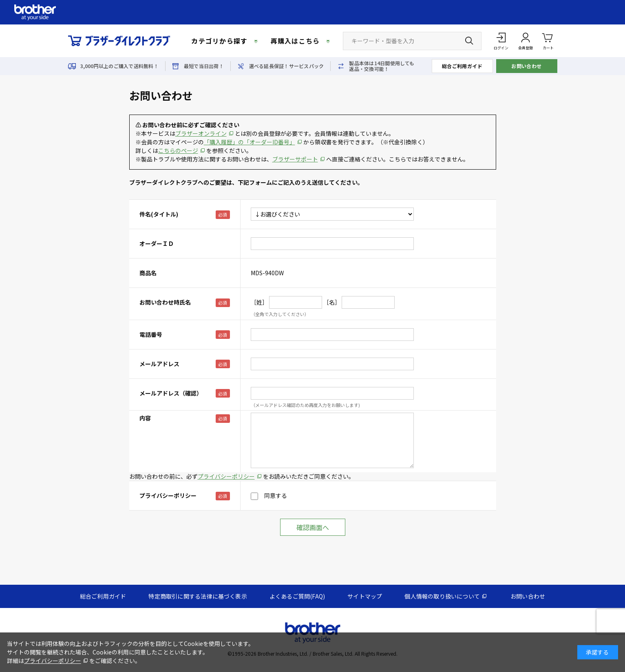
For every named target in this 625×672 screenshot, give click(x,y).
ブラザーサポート (295, 159)
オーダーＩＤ (157, 243)
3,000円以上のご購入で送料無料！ (119, 66)
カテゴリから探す (219, 41)
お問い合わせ (527, 66)
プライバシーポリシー (226, 476)
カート (548, 41)
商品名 (148, 273)
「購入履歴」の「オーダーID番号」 (250, 142)
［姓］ (259, 302)
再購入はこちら (295, 41)
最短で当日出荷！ (204, 66)
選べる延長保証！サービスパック (287, 66)
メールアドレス (159, 364)
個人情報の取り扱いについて (442, 596)
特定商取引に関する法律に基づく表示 (198, 596)
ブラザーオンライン (201, 133)
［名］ (332, 302)
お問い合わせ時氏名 (165, 302)
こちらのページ (178, 150)
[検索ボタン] (469, 41)
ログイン (501, 48)
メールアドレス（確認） (171, 393)
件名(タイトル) (159, 214)
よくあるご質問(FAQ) (297, 596)
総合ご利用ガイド (462, 66)
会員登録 (526, 48)
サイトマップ (365, 596)
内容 (145, 418)
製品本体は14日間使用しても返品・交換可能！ (382, 66)
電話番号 (151, 334)
